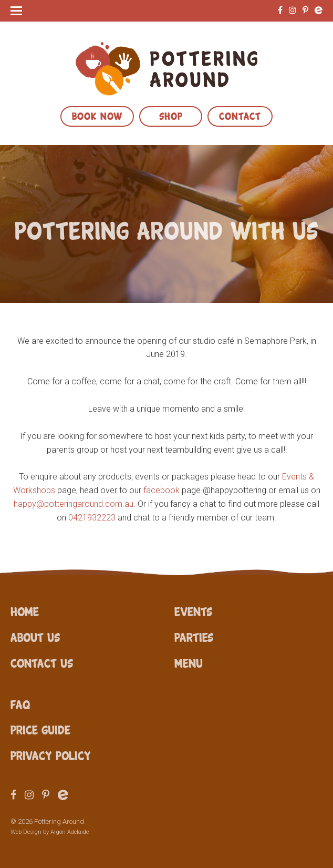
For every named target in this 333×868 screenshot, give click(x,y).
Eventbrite (319, 10)
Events (193, 611)
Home (25, 611)
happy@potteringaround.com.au (74, 504)
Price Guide (40, 729)
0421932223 (92, 518)
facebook (162, 490)
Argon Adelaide (70, 832)
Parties (194, 637)
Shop (171, 115)
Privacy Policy (51, 755)
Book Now (97, 115)
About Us (35, 637)
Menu (189, 662)
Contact (240, 115)
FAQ (20, 704)
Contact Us (42, 662)
